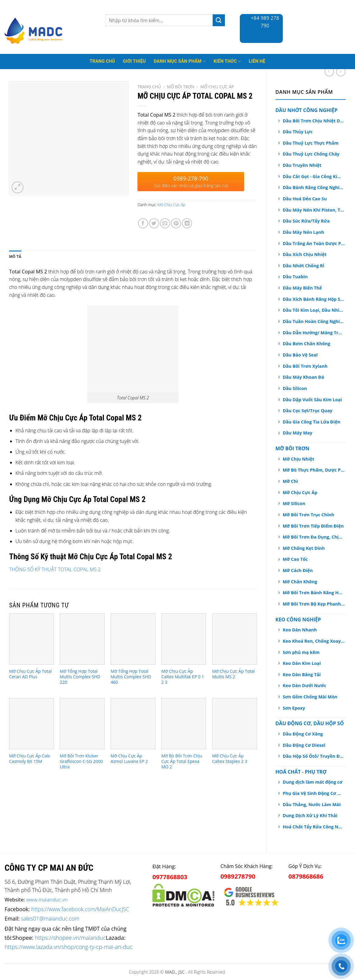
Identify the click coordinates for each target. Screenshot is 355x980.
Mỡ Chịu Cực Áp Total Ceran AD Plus (30, 674)
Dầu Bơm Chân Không (307, 344)
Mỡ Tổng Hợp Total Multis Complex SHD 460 (131, 677)
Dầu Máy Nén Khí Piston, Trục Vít (314, 210)
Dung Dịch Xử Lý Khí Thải (310, 815)
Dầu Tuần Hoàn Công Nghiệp (314, 321)
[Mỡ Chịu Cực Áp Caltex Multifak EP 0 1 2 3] (184, 639)
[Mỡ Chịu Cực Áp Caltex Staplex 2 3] (234, 724)
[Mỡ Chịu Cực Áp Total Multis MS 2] (234, 639)
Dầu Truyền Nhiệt (302, 165)
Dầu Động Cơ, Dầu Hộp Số (310, 723)
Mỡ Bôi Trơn (292, 448)
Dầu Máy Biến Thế (302, 288)
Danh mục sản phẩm (180, 61)
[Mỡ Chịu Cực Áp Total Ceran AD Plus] (32, 639)
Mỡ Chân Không (300, 582)
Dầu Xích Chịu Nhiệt (305, 254)
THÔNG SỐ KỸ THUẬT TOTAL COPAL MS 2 (55, 569)
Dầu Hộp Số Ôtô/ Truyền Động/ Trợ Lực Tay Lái (314, 756)
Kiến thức (227, 61)
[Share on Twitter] (154, 223)
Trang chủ (149, 87)
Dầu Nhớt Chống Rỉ (304, 266)
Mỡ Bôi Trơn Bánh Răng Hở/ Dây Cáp (314, 593)
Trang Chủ (102, 61)
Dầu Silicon (295, 388)
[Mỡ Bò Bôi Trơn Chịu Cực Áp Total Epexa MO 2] (184, 724)
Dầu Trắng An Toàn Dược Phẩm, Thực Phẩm (314, 243)
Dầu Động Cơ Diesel (304, 745)
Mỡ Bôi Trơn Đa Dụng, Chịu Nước (314, 537)
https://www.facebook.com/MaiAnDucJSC (80, 909)
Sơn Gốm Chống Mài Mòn (310, 697)
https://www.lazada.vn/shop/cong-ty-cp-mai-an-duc (68, 947)
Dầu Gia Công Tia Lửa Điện (312, 422)
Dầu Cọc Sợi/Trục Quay (308, 411)
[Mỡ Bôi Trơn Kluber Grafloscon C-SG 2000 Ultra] (82, 724)
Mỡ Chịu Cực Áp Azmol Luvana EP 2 (129, 759)
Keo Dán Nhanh (300, 630)
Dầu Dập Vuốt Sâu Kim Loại (312, 400)
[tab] (15, 257)
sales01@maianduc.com (50, 919)
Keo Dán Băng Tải (302, 674)
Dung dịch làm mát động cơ (313, 782)
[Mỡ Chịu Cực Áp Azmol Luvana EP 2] (133, 724)
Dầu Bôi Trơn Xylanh (305, 366)
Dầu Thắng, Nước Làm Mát (312, 804)
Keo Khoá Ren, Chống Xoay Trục (314, 641)
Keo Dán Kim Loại (302, 663)
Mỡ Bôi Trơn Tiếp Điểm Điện (313, 526)
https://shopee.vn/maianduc (70, 938)
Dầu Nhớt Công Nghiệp (307, 110)
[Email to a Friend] (165, 223)
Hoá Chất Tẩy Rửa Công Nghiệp (313, 827)
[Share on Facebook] (143, 223)
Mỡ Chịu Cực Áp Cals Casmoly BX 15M (30, 759)
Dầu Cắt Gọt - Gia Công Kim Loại (314, 176)
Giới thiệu (134, 61)
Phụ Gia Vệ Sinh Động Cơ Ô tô (313, 793)
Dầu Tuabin (295, 277)
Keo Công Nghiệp (298, 620)
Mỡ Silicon (294, 503)
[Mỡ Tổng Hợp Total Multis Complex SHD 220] (82, 639)
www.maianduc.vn (47, 899)
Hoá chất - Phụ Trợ (301, 772)
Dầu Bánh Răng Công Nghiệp (314, 187)
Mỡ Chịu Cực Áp (300, 492)
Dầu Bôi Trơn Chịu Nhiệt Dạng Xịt (314, 121)
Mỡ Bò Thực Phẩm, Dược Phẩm (314, 470)
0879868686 (306, 876)
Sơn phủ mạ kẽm (301, 652)
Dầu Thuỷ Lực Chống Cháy (311, 154)
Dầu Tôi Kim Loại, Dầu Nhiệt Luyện (314, 310)
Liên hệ (257, 61)
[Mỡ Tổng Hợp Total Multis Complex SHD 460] (133, 639)
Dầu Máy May (298, 433)
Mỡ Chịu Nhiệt (299, 459)
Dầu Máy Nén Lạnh (304, 232)
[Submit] (219, 20)
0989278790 (238, 876)
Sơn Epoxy (294, 708)
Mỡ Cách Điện (298, 570)
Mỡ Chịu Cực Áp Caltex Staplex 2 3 (230, 759)
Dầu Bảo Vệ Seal (300, 355)
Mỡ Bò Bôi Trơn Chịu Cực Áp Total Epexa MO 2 (182, 761)
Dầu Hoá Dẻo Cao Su (305, 199)
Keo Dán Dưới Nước (305, 685)
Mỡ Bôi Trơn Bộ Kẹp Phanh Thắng (314, 604)
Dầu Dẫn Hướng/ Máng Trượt (314, 333)
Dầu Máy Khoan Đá (304, 377)
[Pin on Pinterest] (176, 223)
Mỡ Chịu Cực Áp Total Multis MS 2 (233, 674)
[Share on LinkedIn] (187, 223)
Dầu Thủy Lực (298, 132)
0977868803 (170, 877)
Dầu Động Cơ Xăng (303, 734)
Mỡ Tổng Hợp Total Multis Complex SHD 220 (80, 677)
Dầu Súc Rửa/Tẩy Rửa (306, 221)
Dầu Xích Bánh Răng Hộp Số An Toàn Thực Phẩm (314, 299)
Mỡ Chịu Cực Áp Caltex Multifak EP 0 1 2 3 (183, 677)
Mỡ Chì (290, 481)
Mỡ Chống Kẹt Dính (304, 548)
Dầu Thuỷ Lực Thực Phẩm (311, 143)
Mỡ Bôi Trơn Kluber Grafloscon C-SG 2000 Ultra (81, 761)
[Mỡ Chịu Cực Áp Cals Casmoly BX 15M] (32, 724)
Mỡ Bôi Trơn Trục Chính (309, 515)
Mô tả (15, 256)
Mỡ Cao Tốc (295, 559)
